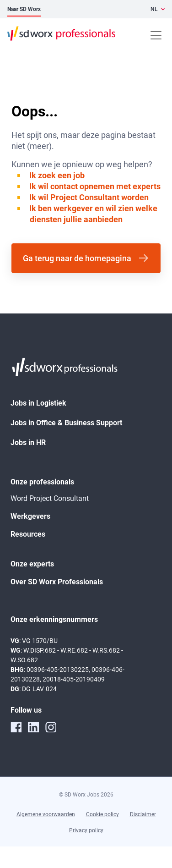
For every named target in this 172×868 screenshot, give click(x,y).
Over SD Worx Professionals (57, 582)
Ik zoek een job (57, 175)
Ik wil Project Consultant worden (89, 197)
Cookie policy (102, 814)
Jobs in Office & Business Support (66, 423)
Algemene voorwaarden (46, 814)
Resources (28, 534)
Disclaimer (143, 814)
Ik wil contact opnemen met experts (95, 186)
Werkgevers (30, 516)
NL (154, 9)
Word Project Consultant (50, 498)
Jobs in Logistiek (38, 403)
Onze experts (32, 564)
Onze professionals (42, 482)
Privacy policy (86, 830)
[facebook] (16, 727)
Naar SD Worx (24, 9)
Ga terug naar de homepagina (77, 258)
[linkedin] (33, 727)
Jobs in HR (28, 442)
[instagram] (51, 727)
